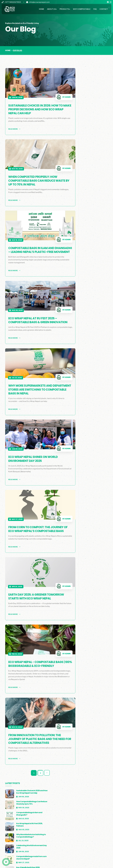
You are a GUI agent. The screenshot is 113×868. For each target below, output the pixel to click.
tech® (101, 864)
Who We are (39, 822)
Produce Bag (68, 826)
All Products (69, 818)
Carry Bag (67, 831)
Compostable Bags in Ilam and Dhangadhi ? (96, 103)
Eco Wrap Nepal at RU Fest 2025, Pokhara (96, 114)
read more (14, 127)
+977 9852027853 (13, 2)
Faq (95, 9)
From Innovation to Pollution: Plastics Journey (95, 186)
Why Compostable (82, 9)
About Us (51, 9)
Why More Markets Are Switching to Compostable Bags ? (96, 126)
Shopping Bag (69, 822)
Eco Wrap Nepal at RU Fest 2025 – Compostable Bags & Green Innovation (33, 319)
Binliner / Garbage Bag (73, 835)
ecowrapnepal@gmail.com (101, 826)
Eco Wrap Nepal (41, 818)
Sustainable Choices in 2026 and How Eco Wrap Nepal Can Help (97, 79)
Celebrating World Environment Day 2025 (96, 138)
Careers (43, 864)
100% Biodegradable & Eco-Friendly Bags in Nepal (96, 174)
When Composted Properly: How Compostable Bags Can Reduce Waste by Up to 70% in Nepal (37, 177)
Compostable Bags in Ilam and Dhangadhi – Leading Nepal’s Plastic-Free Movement (37, 247)
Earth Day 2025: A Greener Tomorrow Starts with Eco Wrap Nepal (36, 597)
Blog (32, 864)
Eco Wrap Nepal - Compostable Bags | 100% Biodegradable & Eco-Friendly (37, 662)
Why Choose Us (41, 826)
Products (64, 9)
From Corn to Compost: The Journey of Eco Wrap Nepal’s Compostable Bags (36, 529)
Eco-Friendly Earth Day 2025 (96, 161)
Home (42, 9)
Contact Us (39, 831)
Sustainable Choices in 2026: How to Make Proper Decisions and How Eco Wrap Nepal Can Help (36, 107)
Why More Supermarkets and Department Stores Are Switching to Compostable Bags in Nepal (36, 391)
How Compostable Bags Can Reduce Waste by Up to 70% (97, 92)
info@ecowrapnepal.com (39, 2)
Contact (104, 9)
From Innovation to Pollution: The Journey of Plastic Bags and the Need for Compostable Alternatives (37, 736)
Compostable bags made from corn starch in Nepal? (97, 150)
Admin (61, 95)
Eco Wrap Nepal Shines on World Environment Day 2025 (33, 459)
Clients (12, 864)
